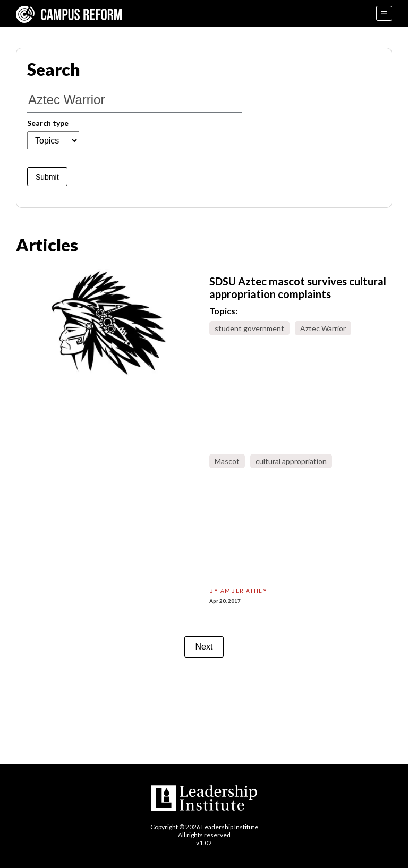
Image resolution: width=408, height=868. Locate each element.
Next (204, 647)
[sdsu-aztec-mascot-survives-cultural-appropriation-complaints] (107, 323)
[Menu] (384, 13)
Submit (47, 177)
